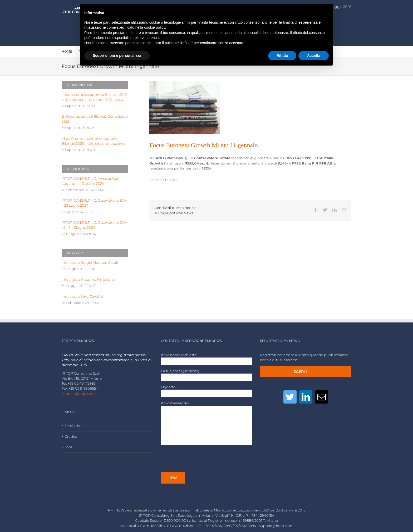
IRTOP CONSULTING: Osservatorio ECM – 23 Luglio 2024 (95, 203)
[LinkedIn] (306, 397)
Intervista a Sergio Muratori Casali (90, 263)
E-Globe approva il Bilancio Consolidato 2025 (95, 119)
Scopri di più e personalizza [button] (117, 56)
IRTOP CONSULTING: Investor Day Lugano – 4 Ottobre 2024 (90, 181)
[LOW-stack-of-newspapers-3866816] (185, 108)
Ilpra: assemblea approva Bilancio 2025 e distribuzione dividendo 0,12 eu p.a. (94, 97)
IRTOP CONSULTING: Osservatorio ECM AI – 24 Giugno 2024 (95, 225)
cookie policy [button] (154, 27)
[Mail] (322, 397)
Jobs (69, 447)
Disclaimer (74, 426)
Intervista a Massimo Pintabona (88, 279)
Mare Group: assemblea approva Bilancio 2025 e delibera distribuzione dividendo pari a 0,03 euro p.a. (93, 141)
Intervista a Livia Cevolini (82, 297)
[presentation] (201, 459)
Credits (71, 437)
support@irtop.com (78, 394)
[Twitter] (290, 397)
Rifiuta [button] (282, 56)
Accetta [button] (314, 56)
